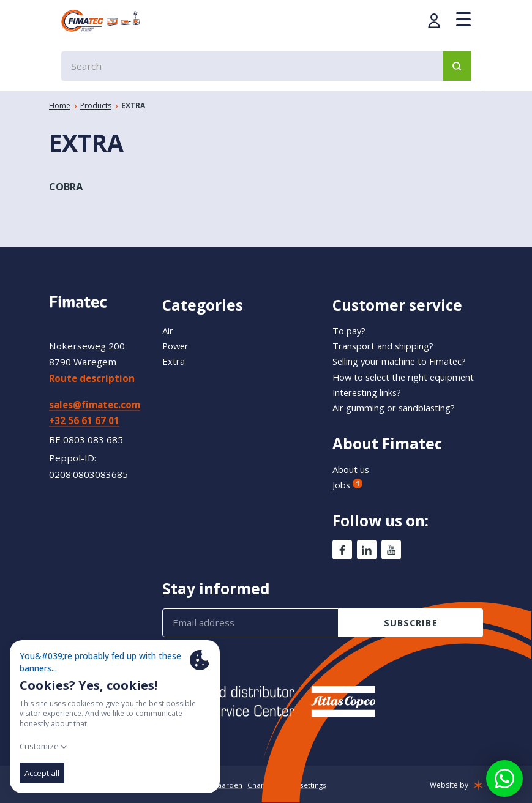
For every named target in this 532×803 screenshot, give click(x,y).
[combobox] (266, 66)
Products (96, 106)
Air (169, 318)
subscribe (410, 622)
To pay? (350, 318)
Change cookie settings (289, 785)
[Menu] (463, 20)
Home (60, 106)
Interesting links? (372, 392)
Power (177, 333)
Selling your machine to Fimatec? (405, 348)
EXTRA (133, 106)
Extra (174, 348)
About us (352, 469)
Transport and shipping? (388, 333)
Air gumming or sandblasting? (399, 407)
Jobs (348, 484)
